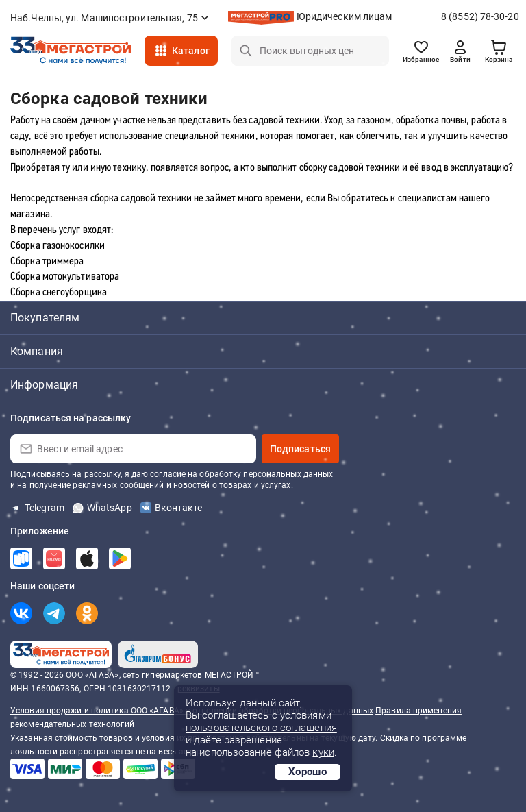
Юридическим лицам (345, 16)
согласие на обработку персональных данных (241, 474)
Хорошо (308, 772)
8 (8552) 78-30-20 (480, 16)
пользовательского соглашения (261, 728)
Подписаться (300, 449)
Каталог (191, 51)
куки (323, 752)
